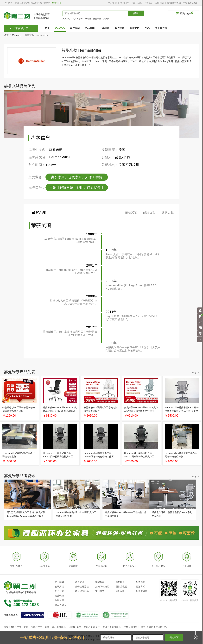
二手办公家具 (21, 627)
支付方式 (100, 591)
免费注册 (57, 3)
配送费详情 (142, 591)
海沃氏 (106, 19)
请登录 (47, 3)
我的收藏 (137, 3)
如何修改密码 (82, 591)
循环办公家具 (59, 627)
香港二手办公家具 (112, 627)
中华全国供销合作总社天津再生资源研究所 (145, 627)
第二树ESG (61, 605)
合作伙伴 (59, 600)
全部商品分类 (19, 28)
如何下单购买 (102, 587)
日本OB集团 (75, 627)
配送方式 (140, 587)
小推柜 (88, 19)
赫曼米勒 (97, 19)
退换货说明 (121, 587)
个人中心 (112, 3)
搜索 (136, 13)
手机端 (148, 3)
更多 (194, 373)
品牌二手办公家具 (40, 627)
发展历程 (59, 587)
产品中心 (17, 35)
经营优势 (59, 596)
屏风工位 (66, 19)
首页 (6, 35)
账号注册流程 (82, 587)
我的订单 (125, 3)
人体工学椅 (78, 19)
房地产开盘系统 (92, 627)
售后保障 (120, 591)
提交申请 (174, 637)
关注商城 (159, 3)
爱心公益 (59, 591)
